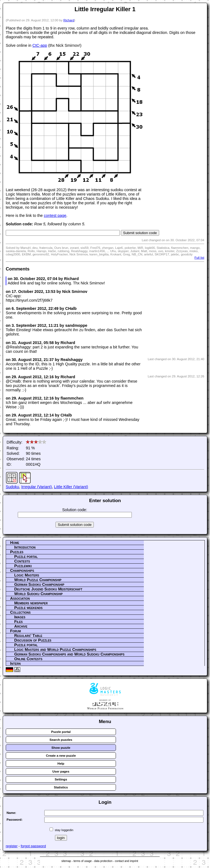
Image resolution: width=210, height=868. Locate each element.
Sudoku (12, 487)
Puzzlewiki (23, 566)
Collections (20, 612)
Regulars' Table (28, 636)
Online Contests (28, 659)
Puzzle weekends (28, 608)
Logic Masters (27, 575)
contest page (55, 215)
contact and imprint (126, 861)
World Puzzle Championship (38, 580)
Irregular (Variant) (37, 487)
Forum (15, 631)
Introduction (25, 547)
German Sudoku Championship (39, 584)
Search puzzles (61, 740)
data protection (103, 861)
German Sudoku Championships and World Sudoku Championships (69, 654)
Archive (21, 626)
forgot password (33, 846)
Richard (69, 20)
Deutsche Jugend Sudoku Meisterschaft (48, 589)
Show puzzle (61, 748)
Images (20, 617)
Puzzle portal (26, 557)
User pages (61, 771)
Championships (22, 570)
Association (20, 598)
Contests (22, 561)
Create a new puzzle (61, 756)
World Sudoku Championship (38, 594)
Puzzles (17, 552)
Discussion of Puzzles (33, 640)
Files (18, 622)
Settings (61, 779)
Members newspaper (31, 603)
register (12, 846)
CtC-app (40, 45)
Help (61, 764)
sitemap (66, 861)
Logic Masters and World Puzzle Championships (55, 649)
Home (15, 543)
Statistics (61, 787)
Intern (15, 663)
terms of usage (83, 861)
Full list (199, 258)
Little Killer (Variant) (71, 487)
